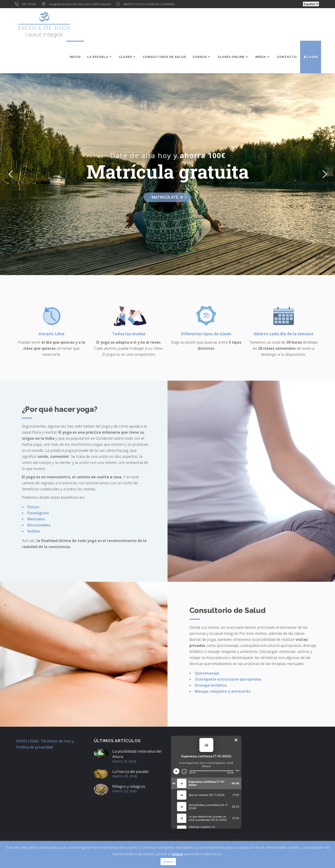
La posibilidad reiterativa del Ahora (137, 754)
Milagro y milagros (129, 786)
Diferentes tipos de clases (206, 334)
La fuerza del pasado (131, 772)
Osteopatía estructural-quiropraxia (228, 679)
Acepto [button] (168, 861)
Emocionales (39, 525)
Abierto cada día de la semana (283, 334)
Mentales (36, 519)
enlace (178, 854)
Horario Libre (51, 334)
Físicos (33, 507)
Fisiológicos (38, 513)
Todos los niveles (129, 334)
